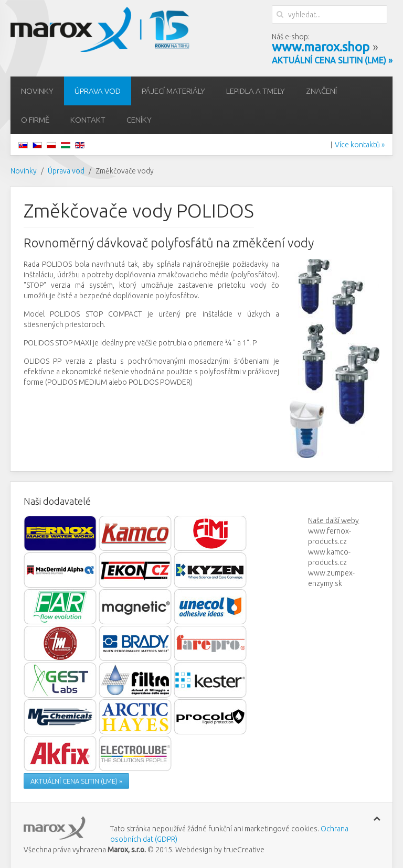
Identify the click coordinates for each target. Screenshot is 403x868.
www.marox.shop (321, 47)
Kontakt (88, 120)
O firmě (35, 120)
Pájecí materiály (173, 91)
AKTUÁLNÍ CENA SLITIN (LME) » (76, 781)
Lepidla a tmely (256, 91)
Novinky (37, 91)
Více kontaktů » (360, 145)
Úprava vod (98, 91)
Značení (321, 91)
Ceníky (139, 120)
